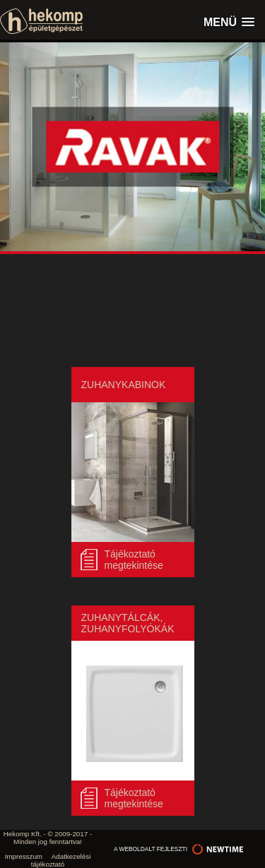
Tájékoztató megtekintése (134, 560)
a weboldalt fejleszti (180, 849)
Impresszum (24, 856)
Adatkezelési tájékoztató (61, 860)
